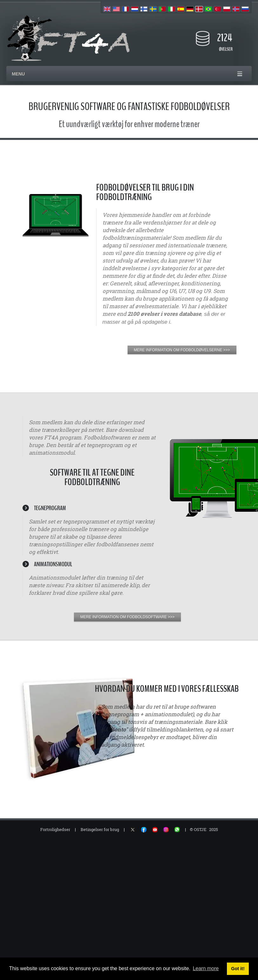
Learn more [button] (206, 968)
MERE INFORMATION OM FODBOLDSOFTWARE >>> (127, 617)
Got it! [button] (238, 969)
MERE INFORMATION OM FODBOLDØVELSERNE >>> (182, 350)
